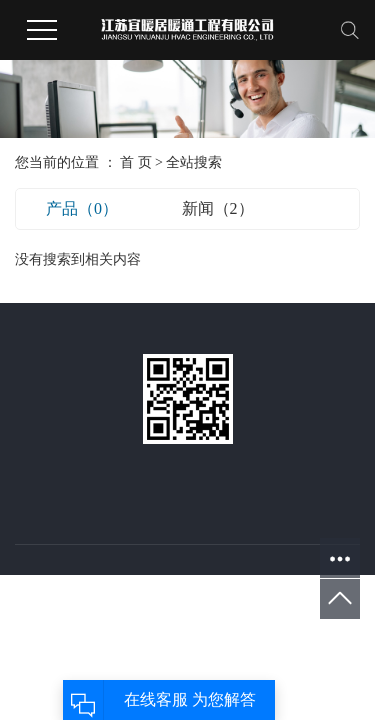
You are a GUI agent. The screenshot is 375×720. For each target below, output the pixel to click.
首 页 (136, 162)
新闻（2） (218, 208)
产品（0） (82, 208)
